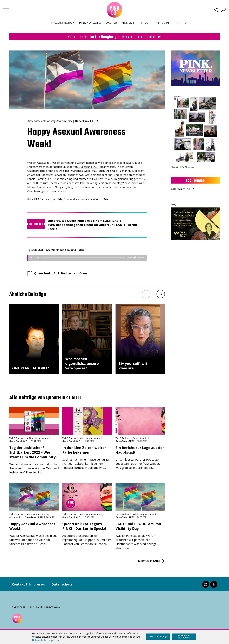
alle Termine (181, 189)
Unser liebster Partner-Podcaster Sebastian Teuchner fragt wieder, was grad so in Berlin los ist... (140, 457)
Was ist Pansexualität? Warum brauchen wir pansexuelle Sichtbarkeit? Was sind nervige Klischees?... (140, 536)
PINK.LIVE (128, 27)
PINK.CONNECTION (62, 27)
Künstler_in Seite (149, 561)
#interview (34, 121)
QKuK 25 (111, 27)
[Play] (31, 258)
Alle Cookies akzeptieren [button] (184, 637)
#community (64, 121)
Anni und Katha (117, 175)
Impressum (55, 640)
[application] (87, 258)
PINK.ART (145, 27)
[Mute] (135, 258)
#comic (143, 438)
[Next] (186, 27)
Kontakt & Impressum (30, 584)
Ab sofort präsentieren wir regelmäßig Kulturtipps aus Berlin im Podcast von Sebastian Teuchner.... (87, 534)
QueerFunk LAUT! (86, 121)
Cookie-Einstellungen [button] (158, 637)
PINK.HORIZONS (90, 27)
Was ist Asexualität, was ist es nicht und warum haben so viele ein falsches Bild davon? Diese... (34, 534)
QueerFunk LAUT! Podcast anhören (61, 273)
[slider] (83, 258)
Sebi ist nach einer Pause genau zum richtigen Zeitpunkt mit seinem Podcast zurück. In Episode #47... (87, 457)
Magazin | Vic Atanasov (182, 167)
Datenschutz (62, 584)
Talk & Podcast (16, 438)
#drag (136, 438)
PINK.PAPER (163, 27)
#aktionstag (48, 121)
